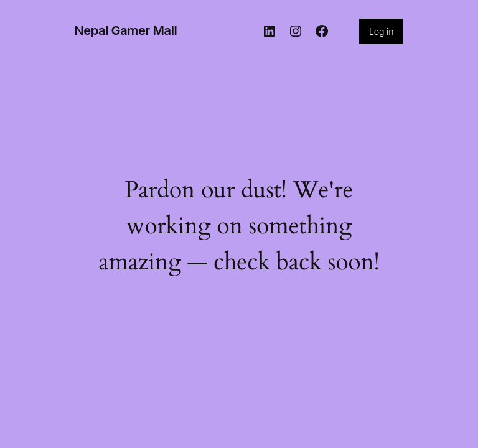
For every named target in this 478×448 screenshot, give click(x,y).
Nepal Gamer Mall (126, 30)
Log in (381, 31)
